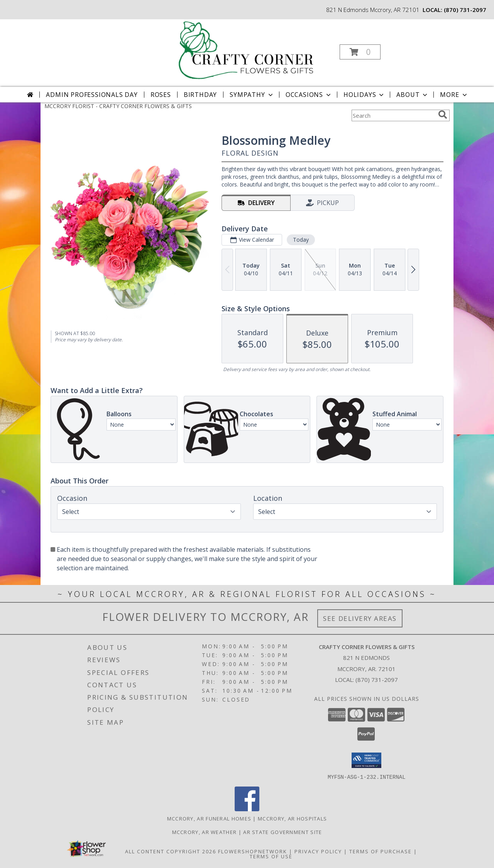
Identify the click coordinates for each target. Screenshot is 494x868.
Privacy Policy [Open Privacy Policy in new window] (318, 851)
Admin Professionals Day (92, 95)
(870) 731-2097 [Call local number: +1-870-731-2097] (465, 10)
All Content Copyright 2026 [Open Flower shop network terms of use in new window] (171, 851)
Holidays (364, 95)
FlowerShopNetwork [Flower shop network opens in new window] (253, 851)
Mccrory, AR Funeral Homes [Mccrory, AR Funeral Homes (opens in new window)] (209, 818)
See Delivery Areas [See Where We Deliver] (360, 618)
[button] (360, 52)
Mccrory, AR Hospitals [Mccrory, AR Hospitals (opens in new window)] (292, 818)
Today (301, 240)
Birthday (200, 95)
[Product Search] (393, 115)
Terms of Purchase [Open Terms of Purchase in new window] (381, 851)
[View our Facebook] (247, 809)
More (454, 95)
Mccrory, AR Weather (205, 832)
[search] (443, 115)
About (413, 95)
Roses (161, 95)
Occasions (309, 95)
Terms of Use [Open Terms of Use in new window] (271, 856)
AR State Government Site (283, 832)
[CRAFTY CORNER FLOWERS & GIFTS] (246, 50)
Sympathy (252, 95)
